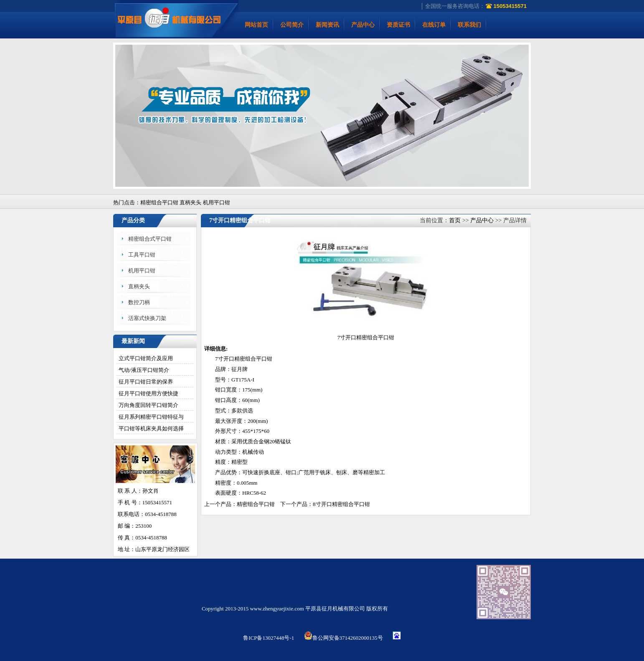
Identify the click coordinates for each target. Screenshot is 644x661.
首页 (455, 220)
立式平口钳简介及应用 (146, 358)
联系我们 (469, 25)
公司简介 (292, 25)
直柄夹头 (139, 286)
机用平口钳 (142, 271)
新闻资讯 (327, 25)
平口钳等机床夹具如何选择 (151, 428)
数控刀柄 (139, 302)
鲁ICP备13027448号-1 (269, 638)
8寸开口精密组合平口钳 (341, 504)
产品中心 (363, 25)
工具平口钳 (142, 255)
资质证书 (398, 25)
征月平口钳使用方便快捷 (148, 393)
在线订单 (434, 25)
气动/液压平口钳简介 (144, 370)
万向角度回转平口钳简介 (148, 405)
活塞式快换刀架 (147, 318)
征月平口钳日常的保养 (146, 382)
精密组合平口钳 (253, 359)
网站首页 (256, 25)
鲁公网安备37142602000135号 (344, 638)
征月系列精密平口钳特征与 (151, 417)
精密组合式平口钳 (150, 239)
